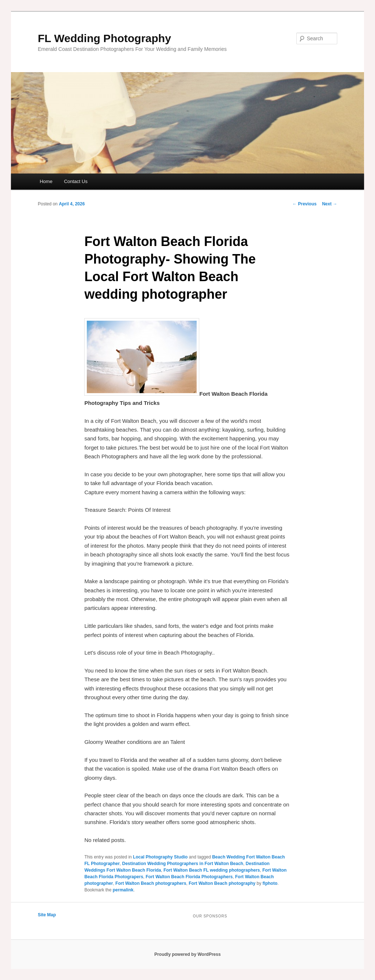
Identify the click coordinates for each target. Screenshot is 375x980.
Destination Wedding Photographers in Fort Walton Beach (183, 864)
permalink (123, 890)
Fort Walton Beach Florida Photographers (189, 877)
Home (46, 181)
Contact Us (76, 181)
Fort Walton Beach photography (222, 883)
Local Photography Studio (160, 857)
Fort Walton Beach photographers (151, 883)
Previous (304, 204)
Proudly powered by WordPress (187, 954)
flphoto (270, 883)
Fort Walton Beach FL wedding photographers (211, 870)
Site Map (47, 915)
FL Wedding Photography (104, 38)
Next (329, 204)
